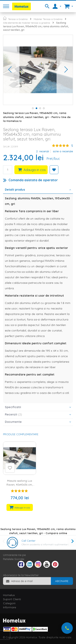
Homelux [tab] (9, 595)
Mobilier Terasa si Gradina (48, 19)
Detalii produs (15, 190)
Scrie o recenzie (63, 151)
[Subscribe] (62, 581)
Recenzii (13, 414)
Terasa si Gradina (18, 19)
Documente (13, 422)
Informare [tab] (10, 607)
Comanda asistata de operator (33, 180)
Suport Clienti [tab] (12, 599)
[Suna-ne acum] (67, 628)
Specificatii (13, 407)
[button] (11, 70)
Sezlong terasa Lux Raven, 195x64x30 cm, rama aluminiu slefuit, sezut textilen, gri (36, 26)
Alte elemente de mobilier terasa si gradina (27, 23)
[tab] (38, 190)
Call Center (28, 541)
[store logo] (21, 6)
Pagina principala (5, 18)
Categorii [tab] (9, 603)
